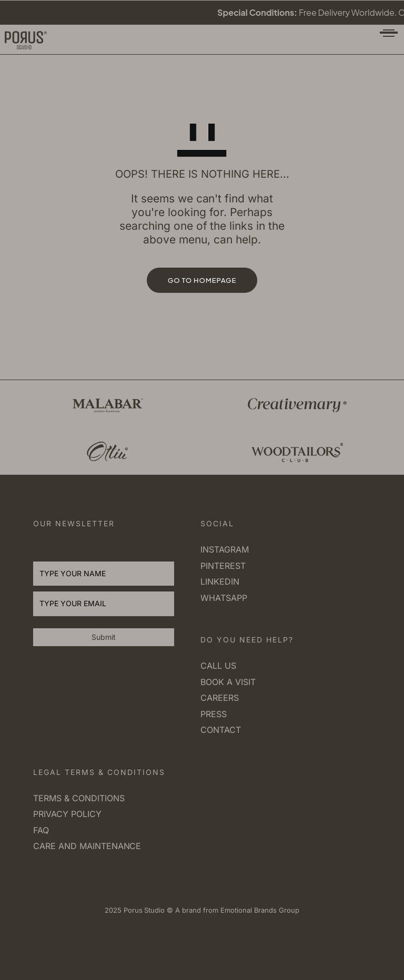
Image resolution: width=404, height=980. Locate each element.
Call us (218, 666)
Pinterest (223, 566)
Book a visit (228, 682)
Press (214, 714)
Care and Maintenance (87, 846)
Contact (221, 730)
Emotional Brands (248, 910)
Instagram (225, 549)
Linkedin (220, 581)
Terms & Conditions (79, 798)
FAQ (41, 830)
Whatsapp (224, 598)
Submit (104, 637)
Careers (220, 698)
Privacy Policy (67, 814)
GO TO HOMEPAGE (202, 280)
